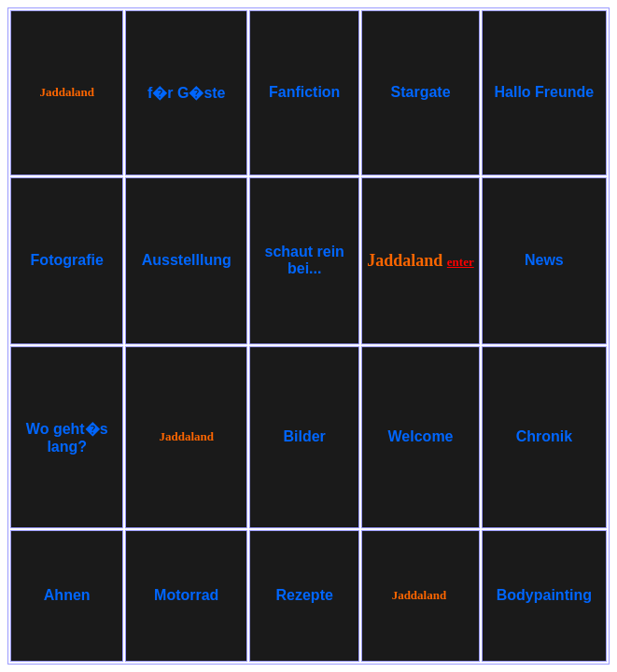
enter (461, 262)
